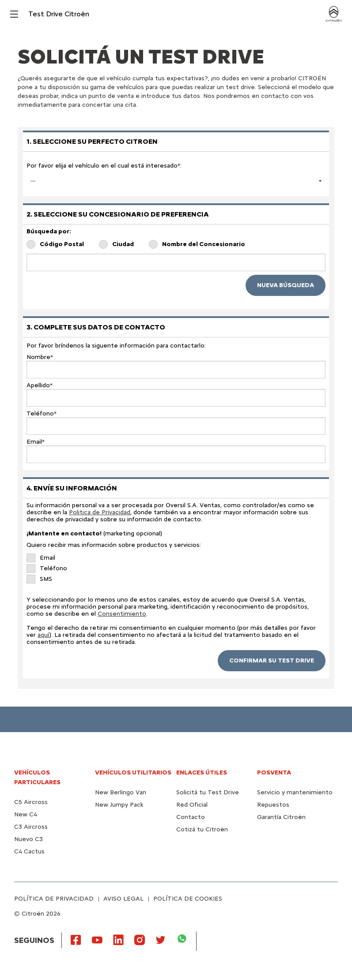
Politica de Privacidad (100, 512)
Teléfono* (42, 414)
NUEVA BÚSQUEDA (286, 285)
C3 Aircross (31, 827)
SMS (46, 579)
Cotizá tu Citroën (202, 829)
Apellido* (40, 385)
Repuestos (273, 805)
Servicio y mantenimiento (295, 792)
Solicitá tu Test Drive (208, 792)
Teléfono (53, 569)
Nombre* (40, 357)
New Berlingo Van (121, 792)
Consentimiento (122, 614)
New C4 (26, 814)
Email (47, 558)
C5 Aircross (31, 802)
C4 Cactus (29, 851)
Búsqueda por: (49, 232)
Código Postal (62, 244)
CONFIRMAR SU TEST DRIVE (272, 660)
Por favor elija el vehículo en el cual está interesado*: (104, 166)
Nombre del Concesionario (204, 244)
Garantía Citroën (281, 817)
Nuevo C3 (28, 839)
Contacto (191, 817)
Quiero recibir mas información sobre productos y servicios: (114, 545)
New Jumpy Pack (119, 805)
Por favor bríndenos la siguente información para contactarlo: (116, 346)
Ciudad (123, 244)
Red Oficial (192, 805)
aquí (44, 635)
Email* (36, 442)
